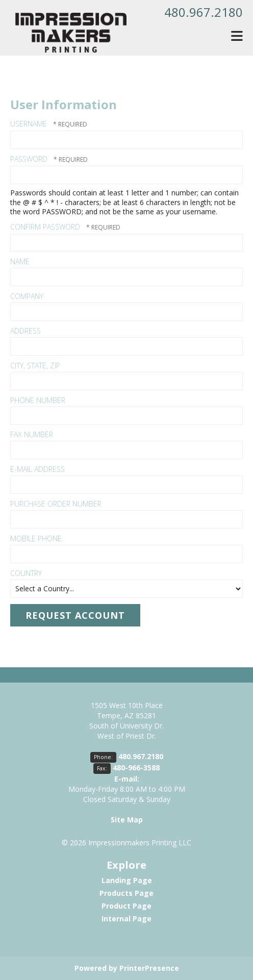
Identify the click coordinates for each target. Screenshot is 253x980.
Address (26, 331)
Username (29, 124)
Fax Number (32, 434)
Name (20, 261)
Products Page (127, 893)
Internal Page (127, 919)
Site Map (127, 820)
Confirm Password (45, 227)
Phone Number (38, 400)
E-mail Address (37, 469)
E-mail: (127, 779)
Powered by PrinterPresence (127, 968)
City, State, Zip (35, 366)
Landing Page (127, 880)
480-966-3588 (136, 768)
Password (29, 159)
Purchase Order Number (56, 504)
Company (27, 296)
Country (26, 573)
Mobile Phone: (37, 538)
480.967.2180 (204, 12)
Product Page (127, 906)
